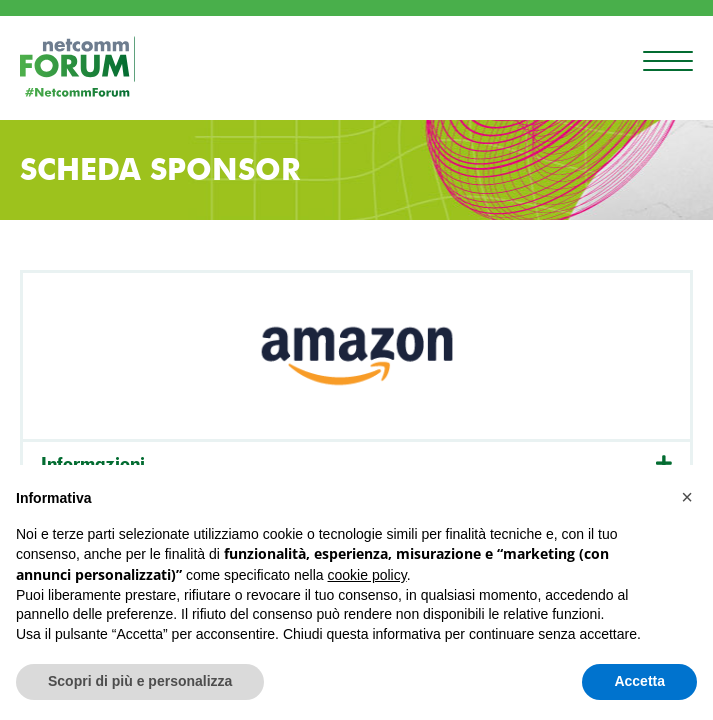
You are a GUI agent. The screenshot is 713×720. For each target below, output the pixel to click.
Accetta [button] (639, 681)
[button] (687, 497)
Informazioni (93, 463)
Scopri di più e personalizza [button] (140, 681)
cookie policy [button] (367, 575)
